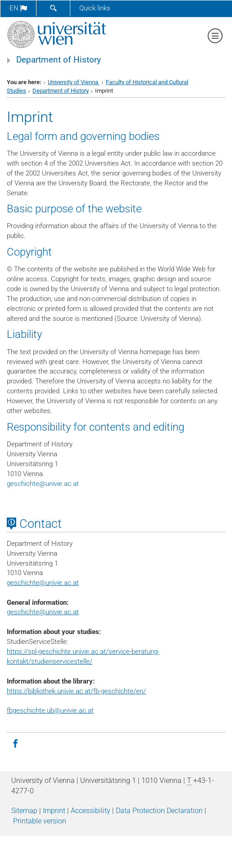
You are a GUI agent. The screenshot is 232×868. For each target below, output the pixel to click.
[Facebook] (15, 743)
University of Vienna (74, 82)
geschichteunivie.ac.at (43, 484)
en (18, 8)
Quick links (95, 8)
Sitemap (24, 811)
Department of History (59, 60)
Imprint (54, 811)
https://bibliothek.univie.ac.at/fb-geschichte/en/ (76, 691)
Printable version (40, 821)
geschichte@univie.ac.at (43, 612)
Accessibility (91, 811)
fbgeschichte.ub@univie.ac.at (50, 711)
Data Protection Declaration (159, 811)
